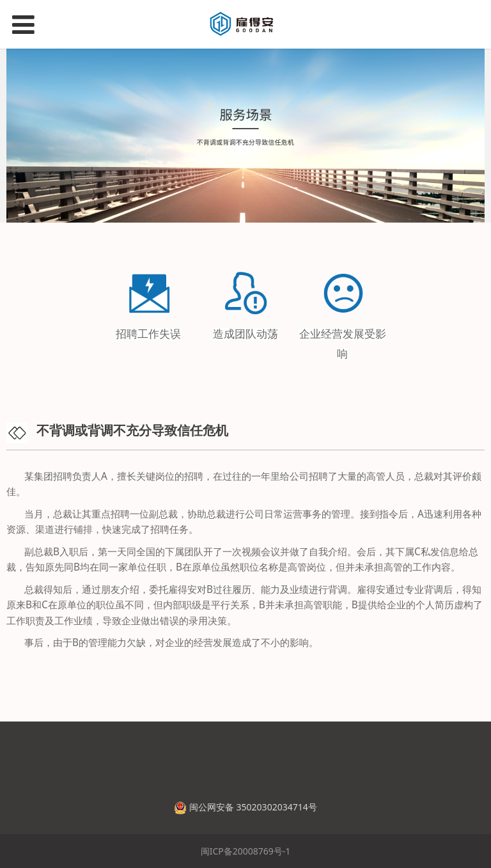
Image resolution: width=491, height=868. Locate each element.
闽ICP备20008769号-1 (246, 851)
